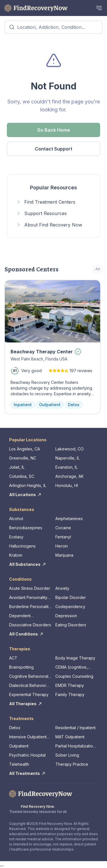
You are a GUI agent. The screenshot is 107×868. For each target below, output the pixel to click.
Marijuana (64, 555)
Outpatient (19, 746)
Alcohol (16, 519)
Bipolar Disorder (71, 597)
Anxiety (62, 588)
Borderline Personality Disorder (30, 607)
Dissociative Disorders (30, 625)
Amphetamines (69, 519)
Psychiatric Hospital (27, 755)
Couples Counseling (74, 676)
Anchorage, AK (69, 476)
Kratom (16, 555)
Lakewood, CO (69, 449)
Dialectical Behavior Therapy (28, 686)
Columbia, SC (22, 476)
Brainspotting (21, 667)
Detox (15, 728)
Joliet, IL (17, 467)
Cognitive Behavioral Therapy (29, 676)
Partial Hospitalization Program (75, 746)
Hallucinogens (22, 546)
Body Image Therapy (75, 658)
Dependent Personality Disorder (28, 616)
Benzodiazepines (26, 528)
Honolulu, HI (67, 485)
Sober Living (67, 755)
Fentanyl (63, 537)
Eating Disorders (71, 625)
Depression (66, 616)
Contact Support (53, 149)
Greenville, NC (23, 458)
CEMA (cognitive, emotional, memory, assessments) (74, 667)
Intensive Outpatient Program (28, 737)
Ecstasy (16, 537)
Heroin (62, 546)
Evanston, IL (66, 467)
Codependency (70, 607)
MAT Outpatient (70, 737)
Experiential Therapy (29, 694)
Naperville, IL (67, 458)
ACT (13, 658)
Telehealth (19, 764)
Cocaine (63, 528)
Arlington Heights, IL (28, 485)
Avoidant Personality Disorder (28, 598)
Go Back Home (54, 130)
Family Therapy (70, 694)
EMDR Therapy (70, 685)
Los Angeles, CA (25, 449)
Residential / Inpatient (75, 728)
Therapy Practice (72, 764)
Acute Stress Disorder (30, 588)
